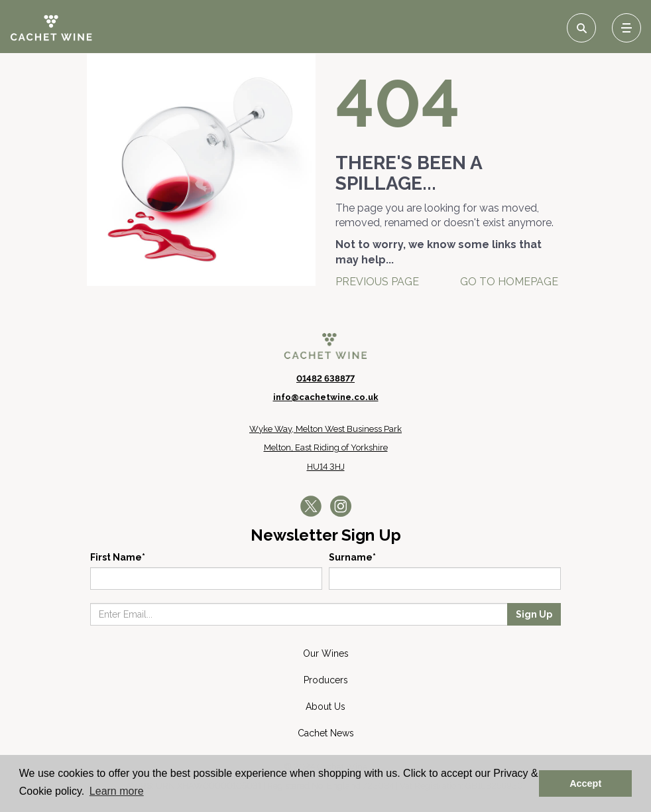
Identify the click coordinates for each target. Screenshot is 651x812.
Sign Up (534, 614)
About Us (325, 707)
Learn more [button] (117, 791)
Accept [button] (585, 783)
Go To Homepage (509, 282)
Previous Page (377, 282)
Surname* (352, 557)
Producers (326, 680)
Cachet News (326, 733)
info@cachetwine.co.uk (326, 397)
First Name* (118, 557)
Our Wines (326, 653)
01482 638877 (325, 378)
